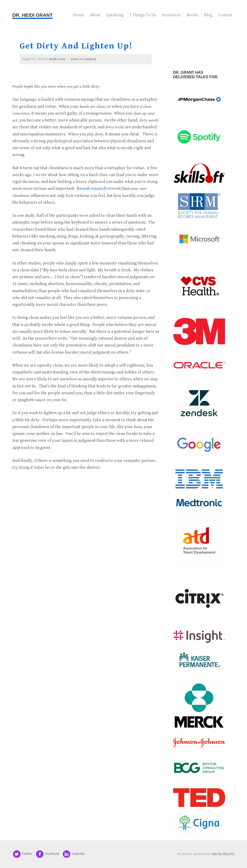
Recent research (92, 189)
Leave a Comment (83, 59)
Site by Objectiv (223, 854)
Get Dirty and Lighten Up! (76, 46)
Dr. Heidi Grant (32, 15)
